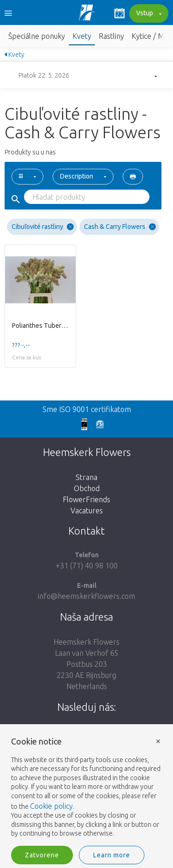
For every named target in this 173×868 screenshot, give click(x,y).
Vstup (148, 14)
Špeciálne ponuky (37, 36)
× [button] (158, 741)
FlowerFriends (86, 499)
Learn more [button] (112, 855)
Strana (86, 477)
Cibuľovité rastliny (43, 227)
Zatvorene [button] (42, 855)
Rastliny (111, 36)
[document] (86, 788)
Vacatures (87, 511)
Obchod (87, 488)
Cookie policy (51, 806)
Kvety (82, 36)
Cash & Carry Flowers (120, 227)
